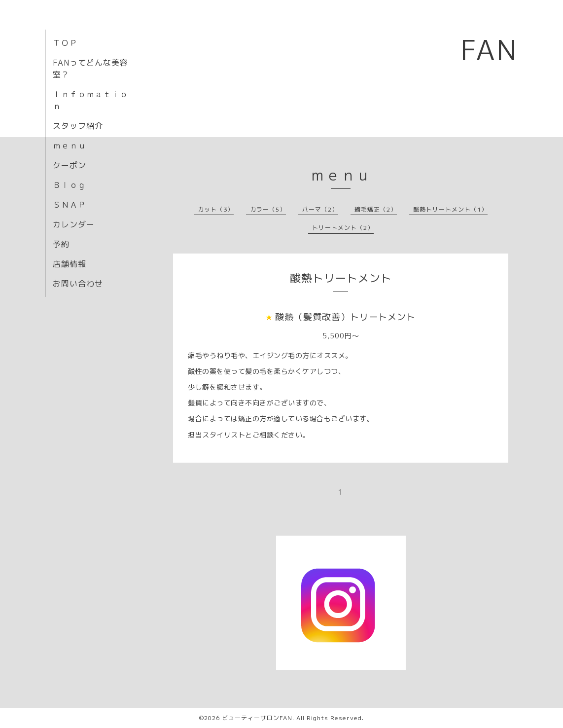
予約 (61, 244)
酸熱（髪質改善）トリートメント (345, 317)
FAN (489, 50)
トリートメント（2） (343, 228)
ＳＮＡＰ (70, 205)
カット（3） (216, 209)
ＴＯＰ (65, 43)
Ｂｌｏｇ (70, 185)
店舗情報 (70, 264)
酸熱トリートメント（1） (450, 209)
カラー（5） (268, 209)
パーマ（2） (320, 209)
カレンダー (74, 224)
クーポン (70, 165)
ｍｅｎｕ (70, 146)
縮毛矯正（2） (376, 209)
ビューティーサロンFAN (257, 718)
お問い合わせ (78, 284)
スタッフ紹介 (78, 126)
